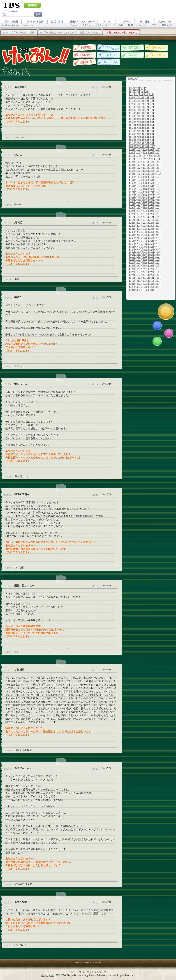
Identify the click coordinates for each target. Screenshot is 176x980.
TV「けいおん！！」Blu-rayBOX (19, 32)
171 (132, 192)
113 (144, 155)
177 (138, 195)
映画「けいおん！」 (89, 32)
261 (132, 247)
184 (151, 198)
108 (145, 152)
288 (145, 262)
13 (141, 94)
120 (157, 159)
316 (132, 281)
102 (138, 149)
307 (138, 275)
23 (142, 100)
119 (151, 159)
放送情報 (84, 62)
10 (146, 91)
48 (142, 116)
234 (151, 229)
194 (151, 204)
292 (138, 265)
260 (158, 244)
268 (145, 250)
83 (142, 137)
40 (152, 110)
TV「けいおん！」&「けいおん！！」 (121, 32)
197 (138, 207)
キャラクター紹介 (157, 48)
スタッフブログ (108, 55)
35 (152, 107)
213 (145, 217)
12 (136, 94)
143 (145, 174)
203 (145, 210)
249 (151, 238)
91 (131, 143)
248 (145, 238)
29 (147, 104)
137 (138, 171)
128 (145, 165)
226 (132, 226)
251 (132, 241)
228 (145, 226)
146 (132, 177)
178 (145, 195)
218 (145, 220)
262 (138, 247)
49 (147, 116)
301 (132, 272)
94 (147, 143)
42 (136, 113)
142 (138, 174)
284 (151, 259)
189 (151, 201)
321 (132, 284)
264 (151, 247)
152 (138, 180)
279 (151, 256)
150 (158, 177)
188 (145, 201)
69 (147, 128)
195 (158, 204)
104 (151, 149)
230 (158, 226)
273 (145, 253)
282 (138, 259)
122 (138, 162)
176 (132, 195)
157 (138, 183)
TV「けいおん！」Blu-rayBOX (57, 32)
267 (138, 250)
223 (145, 223)
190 (158, 201)
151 (132, 180)
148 (145, 177)
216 (132, 220)
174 (151, 192)
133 (145, 168)
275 (158, 253)
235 (158, 229)
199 (151, 207)
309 (151, 275)
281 (132, 259)
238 (145, 232)
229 (151, 226)
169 (151, 189)
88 (142, 140)
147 (138, 177)
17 (136, 97)
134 (151, 168)
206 (132, 214)
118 (144, 159)
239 (151, 232)
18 (142, 97)
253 (145, 241)
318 (145, 281)
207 (138, 214)
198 (145, 207)
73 (142, 131)
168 (145, 189)
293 (145, 265)
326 (132, 287)
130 (158, 165)
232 (138, 229)
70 (152, 128)
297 (138, 268)
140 (158, 171)
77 (136, 134)
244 (151, 235)
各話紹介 (132, 48)
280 (158, 256)
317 (138, 281)
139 (151, 171)
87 (136, 140)
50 (152, 116)
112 (138, 155)
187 (138, 201)
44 (147, 113)
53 (142, 119)
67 (136, 128)
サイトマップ (99, 972)
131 (132, 168)
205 (158, 210)
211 (132, 217)
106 (132, 152)
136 (132, 171)
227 (138, 226)
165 (158, 186)
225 (158, 223)
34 (147, 107)
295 (158, 265)
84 (147, 137)
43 (142, 113)
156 (132, 183)
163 (145, 186)
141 (132, 174)
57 (136, 122)
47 (136, 116)
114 (151, 155)
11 (131, 94)
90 (152, 140)
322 (138, 284)
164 (151, 186)
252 (138, 241)
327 (138, 287)
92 (136, 143)
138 (145, 171)
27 (136, 104)
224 (151, 223)
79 (147, 134)
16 (131, 97)
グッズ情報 (157, 55)
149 (151, 177)
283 (145, 259)
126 (132, 165)
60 (152, 122)
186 (132, 201)
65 (152, 125)
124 (151, 162)
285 (158, 259)
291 (132, 265)
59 (147, 122)
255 (158, 241)
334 (151, 290)
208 (145, 214)
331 (132, 290)
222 (138, 223)
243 (145, 235)
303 (145, 272)
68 (142, 128)
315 (157, 278)
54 (147, 119)
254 (151, 241)
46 (131, 116)
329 (151, 287)
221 (132, 223)
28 (142, 104)
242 (138, 235)
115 (157, 155)
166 (132, 189)
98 (142, 146)
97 (136, 146)
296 (132, 268)
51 (131, 119)
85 (152, 137)
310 (158, 275)
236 (132, 232)
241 (132, 235)
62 (136, 125)
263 (145, 247)
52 (136, 119)
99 (147, 146)
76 (131, 134)
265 (158, 247)
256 (132, 244)
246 (132, 238)
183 (145, 198)
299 (151, 268)
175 (158, 192)
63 (142, 125)
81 (131, 137)
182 (138, 198)
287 (138, 262)
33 (142, 107)
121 (132, 162)
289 (151, 262)
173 (145, 192)
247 (138, 238)
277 (138, 256)
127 (138, 165)
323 (145, 284)
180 (158, 195)
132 (138, 168)
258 (145, 244)
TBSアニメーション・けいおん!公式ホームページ (36, 55)
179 (151, 195)
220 (158, 220)
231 (132, 229)
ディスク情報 (132, 55)
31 (131, 107)
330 (158, 287)
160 (158, 183)
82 (136, 137)
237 (138, 232)
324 (151, 284)
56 (131, 122)
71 (131, 131)
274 (151, 253)
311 (132, 278)
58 (142, 122)
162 (138, 186)
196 (132, 207)
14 (146, 94)
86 (131, 140)
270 (158, 250)
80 (152, 134)
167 (138, 189)
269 (151, 250)
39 (147, 110)
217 (138, 220)
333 (145, 290)
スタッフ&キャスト (108, 48)
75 (152, 131)
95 (152, 143)
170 (158, 189)
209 (151, 214)
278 (145, 256)
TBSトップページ (79, 972)
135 (158, 168)
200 (158, 207)
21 (131, 100)
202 (138, 210)
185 (158, 198)
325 (158, 284)
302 (138, 272)
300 (158, 268)
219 (151, 220)
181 (132, 198)
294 (151, 265)
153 (145, 180)
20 (152, 97)
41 (131, 113)
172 (138, 192)
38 (142, 110)
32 (136, 107)
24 (147, 100)
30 (152, 104)
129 (151, 165)
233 (145, 229)
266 (132, 250)
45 (152, 113)
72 (136, 131)
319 (151, 281)
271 (132, 253)
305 (158, 272)
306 (132, 275)
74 (147, 131)
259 (151, 244)
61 (131, 125)
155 (158, 180)
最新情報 (84, 48)
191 (132, 204)
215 (157, 217)
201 (132, 210)
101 (132, 149)
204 (151, 210)
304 (151, 272)
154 (151, 180)
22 (136, 100)
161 (132, 186)
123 (145, 162)
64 (147, 125)
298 (145, 268)
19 (147, 97)
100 (152, 146)
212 (138, 217)
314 (151, 278)
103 (145, 149)
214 (151, 217)
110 (157, 152)
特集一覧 (108, 62)
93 (142, 143)
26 (131, 104)
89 (147, 140)
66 (131, 128)
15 (151, 94)
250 (158, 238)
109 (151, 152)
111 (132, 155)
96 (131, 146)
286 (132, 262)
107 (138, 152)
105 (158, 149)
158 (145, 183)
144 (151, 174)
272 (138, 253)
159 (151, 183)
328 (145, 287)
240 (158, 232)
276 (132, 256)
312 (138, 278)
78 (142, 134)
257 (138, 244)
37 (136, 110)
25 (152, 100)
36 (131, 110)
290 (158, 262)
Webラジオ (84, 55)
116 (132, 159)
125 (158, 162)
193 (145, 204)
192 (138, 204)
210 (158, 214)
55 (152, 119)
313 (145, 278)
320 (158, 281)
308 (145, 275)
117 (138, 159)
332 (138, 290)
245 (158, 235)
